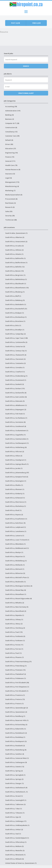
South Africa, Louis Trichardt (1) (17, 540)
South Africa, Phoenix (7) (14, 657)
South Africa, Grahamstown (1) (17, 430)
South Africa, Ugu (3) (13, 817)
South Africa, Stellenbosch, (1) (16, 792)
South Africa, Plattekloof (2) (16, 674)
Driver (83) (9, 144)
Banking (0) (9, 115)
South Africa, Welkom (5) (14, 846)
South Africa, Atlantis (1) (14, 254)
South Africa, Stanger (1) (14, 783)
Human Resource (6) (13, 169)
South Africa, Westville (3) (15, 850)
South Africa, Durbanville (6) (16, 393)
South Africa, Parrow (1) (14, 649)
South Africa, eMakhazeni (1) (16, 405)
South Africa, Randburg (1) (15, 716)
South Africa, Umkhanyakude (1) (17, 825)
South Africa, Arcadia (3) (14, 246)
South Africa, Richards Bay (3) (16, 725)
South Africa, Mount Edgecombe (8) (18, 598)
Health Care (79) (11, 165)
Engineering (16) (11, 153)
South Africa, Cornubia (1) (15, 367)
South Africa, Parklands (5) (15, 636)
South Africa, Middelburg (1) (16, 561)
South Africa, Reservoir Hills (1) (17, 720)
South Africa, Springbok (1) (15, 775)
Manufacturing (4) (12, 186)
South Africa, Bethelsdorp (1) (16, 279)
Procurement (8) (11, 199)
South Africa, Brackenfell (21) (16, 309)
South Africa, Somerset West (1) (17, 758)
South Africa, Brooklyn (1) (15, 330)
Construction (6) (11, 127)
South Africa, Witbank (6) (14, 859)
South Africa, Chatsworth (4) (16, 355)
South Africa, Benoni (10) (14, 271)
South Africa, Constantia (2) (15, 363)
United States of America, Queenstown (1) (21, 863)
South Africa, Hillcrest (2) (15, 452)
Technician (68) (11, 220)
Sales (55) (9, 211)
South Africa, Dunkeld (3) (15, 384)
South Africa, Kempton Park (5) (17, 477)
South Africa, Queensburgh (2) (17, 708)
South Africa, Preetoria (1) (15, 695)
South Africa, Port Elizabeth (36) (17, 683)
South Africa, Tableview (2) (15, 804)
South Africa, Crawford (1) (15, 372)
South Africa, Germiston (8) (15, 422)
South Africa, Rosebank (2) (15, 746)
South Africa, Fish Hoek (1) (15, 414)
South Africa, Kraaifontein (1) (16, 519)
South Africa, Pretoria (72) (15, 699)
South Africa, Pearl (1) (13, 653)
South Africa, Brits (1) (13, 325)
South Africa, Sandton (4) (15, 754)
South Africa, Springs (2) (14, 779)
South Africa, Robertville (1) (16, 729)
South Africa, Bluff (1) (13, 296)
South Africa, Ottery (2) (14, 624)
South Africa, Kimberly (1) (15, 494)
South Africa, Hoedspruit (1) (16, 460)
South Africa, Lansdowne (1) (16, 531)
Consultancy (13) (11, 132)
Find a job (37, 23)
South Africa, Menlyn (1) (14, 552)
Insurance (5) (10, 174)
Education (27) (11, 148)
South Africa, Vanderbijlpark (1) (17, 838)
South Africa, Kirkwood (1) (15, 498)
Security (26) (10, 216)
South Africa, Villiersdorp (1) (16, 842)
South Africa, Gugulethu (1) (15, 435)
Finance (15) (10, 157)
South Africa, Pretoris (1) (14, 704)
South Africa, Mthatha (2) (15, 603)
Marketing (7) (10, 191)
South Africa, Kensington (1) (16, 481)
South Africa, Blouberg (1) (15, 292)
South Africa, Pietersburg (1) (16, 666)
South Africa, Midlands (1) (15, 565)
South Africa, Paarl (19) (14, 632)
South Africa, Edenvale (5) (15, 401)
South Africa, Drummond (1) (16, 380)
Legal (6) (9, 178)
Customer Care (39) (12, 136)
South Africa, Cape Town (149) (16, 338)
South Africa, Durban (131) (15, 388)
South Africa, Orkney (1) (14, 619)
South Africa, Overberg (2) (15, 628)
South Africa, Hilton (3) (14, 456)
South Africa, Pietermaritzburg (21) (18, 662)
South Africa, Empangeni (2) (16, 409)
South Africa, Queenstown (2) (16, 712)
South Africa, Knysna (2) (14, 515)
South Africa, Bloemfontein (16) (17, 288)
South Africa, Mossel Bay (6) (16, 590)
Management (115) (12, 182)
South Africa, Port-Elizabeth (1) (17, 691)
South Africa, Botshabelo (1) (16, 304)
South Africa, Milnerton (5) (15, 573)
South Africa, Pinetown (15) (15, 670)
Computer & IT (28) (12, 123)
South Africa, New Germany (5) (17, 607)
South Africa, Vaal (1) (13, 834)
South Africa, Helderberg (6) (16, 447)
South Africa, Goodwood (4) (16, 426)
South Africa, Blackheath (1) (16, 284)
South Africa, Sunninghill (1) (16, 800)
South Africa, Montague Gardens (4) (19, 586)
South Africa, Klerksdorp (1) (16, 506)
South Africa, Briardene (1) (15, 321)
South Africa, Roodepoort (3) (16, 741)
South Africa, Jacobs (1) (14, 468)
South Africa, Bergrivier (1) (15, 275)
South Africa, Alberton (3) (15, 237)
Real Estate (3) (11, 203)
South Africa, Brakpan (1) (15, 313)
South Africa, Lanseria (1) (15, 536)
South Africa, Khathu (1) (14, 485)
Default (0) (9, 140)
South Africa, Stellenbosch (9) (16, 788)
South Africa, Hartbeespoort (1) (17, 443)
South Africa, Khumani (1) (15, 489)
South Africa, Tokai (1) (14, 809)
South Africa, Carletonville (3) (16, 342)
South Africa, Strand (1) (14, 796)
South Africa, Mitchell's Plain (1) (17, 577)
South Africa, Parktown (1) (15, 640)
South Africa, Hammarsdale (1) (17, 439)
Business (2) (10, 119)
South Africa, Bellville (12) (15, 267)
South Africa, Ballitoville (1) (15, 258)
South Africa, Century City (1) (16, 351)
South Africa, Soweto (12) (15, 767)
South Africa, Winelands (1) (15, 855)
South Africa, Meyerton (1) (15, 556)
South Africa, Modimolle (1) (15, 582)
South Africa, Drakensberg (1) (16, 376)
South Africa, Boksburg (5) (15, 300)
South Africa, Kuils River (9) (15, 523)
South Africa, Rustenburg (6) (16, 750)
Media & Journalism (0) (14, 195)
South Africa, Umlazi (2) (14, 829)
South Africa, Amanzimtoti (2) (16, 242)
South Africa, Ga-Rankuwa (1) (16, 418)
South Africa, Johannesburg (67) (17, 473)
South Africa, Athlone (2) (14, 250)
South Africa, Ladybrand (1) (16, 527)
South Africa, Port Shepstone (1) (17, 687)
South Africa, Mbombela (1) (15, 544)
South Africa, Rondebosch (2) (16, 733)
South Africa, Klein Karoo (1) (16, 502)
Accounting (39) (11, 106)
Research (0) (10, 207)
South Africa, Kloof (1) (13, 510)
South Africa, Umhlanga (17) (16, 821)
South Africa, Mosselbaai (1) (16, 594)
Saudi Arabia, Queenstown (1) (16, 233)
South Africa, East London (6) (16, 397)
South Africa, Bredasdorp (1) (16, 317)
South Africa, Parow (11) (14, 645)
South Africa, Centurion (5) (15, 346)
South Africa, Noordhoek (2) (16, 611)
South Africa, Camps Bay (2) (15, 334)
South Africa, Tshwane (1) (15, 813)
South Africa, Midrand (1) (15, 569)
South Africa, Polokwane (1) (16, 678)
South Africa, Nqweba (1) (15, 615)
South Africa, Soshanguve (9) (16, 762)
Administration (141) (13, 111)
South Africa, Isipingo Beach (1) (17, 464)
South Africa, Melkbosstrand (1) (17, 548)
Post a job (16, 23)
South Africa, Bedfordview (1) (16, 263)
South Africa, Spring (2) (14, 771)
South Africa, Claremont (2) (15, 359)
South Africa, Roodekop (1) (15, 737)
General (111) (10, 161)
